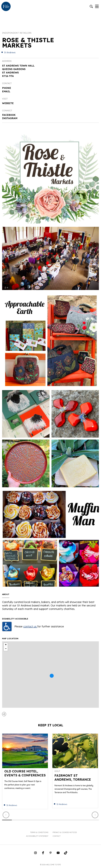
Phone (7, 88)
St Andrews (10, 52)
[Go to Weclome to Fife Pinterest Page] (51, 854)
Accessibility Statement (37, 836)
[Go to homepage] (6, 7)
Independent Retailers (17, 33)
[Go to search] (91, 7)
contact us (30, 626)
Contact (57, 836)
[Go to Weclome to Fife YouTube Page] (58, 854)
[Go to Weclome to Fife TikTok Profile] (66, 854)
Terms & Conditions (39, 832)
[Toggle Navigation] (97, 7)
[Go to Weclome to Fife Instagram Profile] (35, 854)
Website (8, 103)
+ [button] (6, 645)
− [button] (6, 649)
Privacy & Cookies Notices (65, 832)
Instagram (10, 118)
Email (6, 91)
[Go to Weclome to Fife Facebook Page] (43, 854)
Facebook (9, 115)
